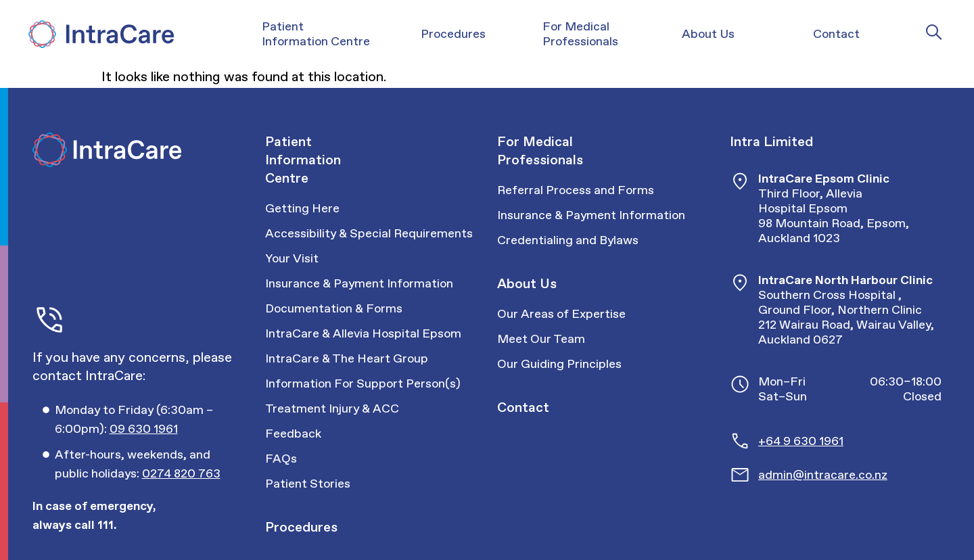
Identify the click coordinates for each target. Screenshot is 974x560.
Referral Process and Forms (576, 190)
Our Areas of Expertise (561, 314)
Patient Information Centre (303, 160)
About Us (527, 283)
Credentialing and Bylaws (568, 240)
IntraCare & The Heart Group (347, 358)
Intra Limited (771, 141)
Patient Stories (308, 484)
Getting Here (302, 208)
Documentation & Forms (334, 308)
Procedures (301, 527)
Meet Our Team (541, 339)
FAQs (281, 459)
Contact (523, 407)
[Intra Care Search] (934, 32)
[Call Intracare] (150, 419)
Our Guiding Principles (559, 364)
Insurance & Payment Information (359, 283)
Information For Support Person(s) (363, 383)
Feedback (293, 434)
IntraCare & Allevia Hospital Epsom (363, 333)
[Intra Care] (99, 34)
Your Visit (292, 258)
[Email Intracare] (850, 475)
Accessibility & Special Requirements (369, 233)
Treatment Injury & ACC (332, 409)
